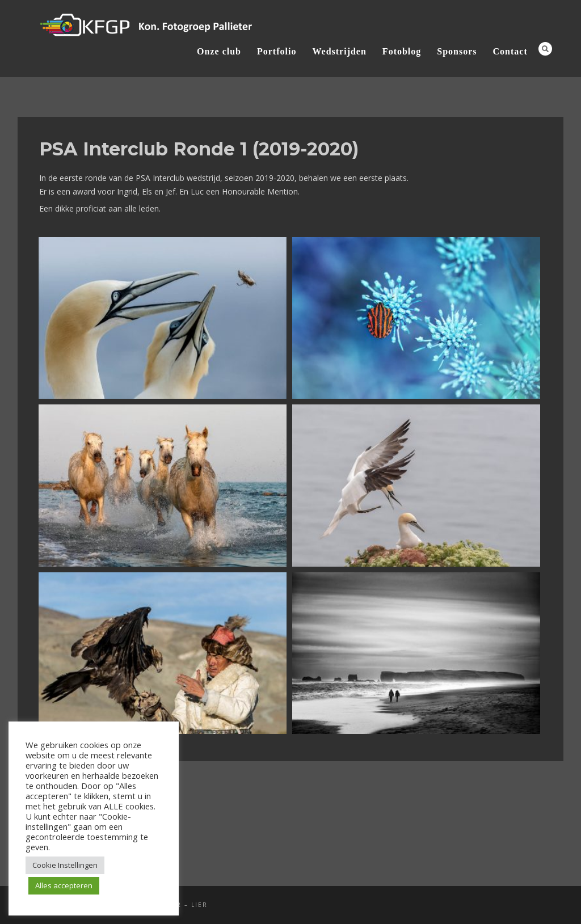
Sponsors (457, 51)
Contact (510, 51)
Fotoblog (402, 51)
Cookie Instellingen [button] (65, 865)
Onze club (219, 51)
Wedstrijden (339, 51)
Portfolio (277, 51)
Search (545, 49)
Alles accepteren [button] (64, 885)
